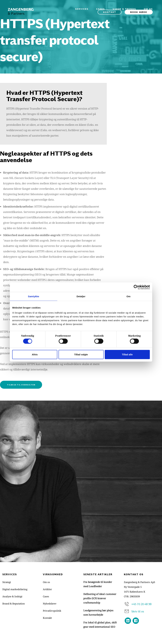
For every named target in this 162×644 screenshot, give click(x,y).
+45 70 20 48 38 (141, 604)
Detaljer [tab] (81, 296)
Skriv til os (138, 611)
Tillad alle (127, 354)
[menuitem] (82, 9)
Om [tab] (128, 296)
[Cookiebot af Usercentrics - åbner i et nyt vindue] (136, 287)
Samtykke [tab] (34, 296)
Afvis (35, 354)
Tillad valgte (81, 354)
